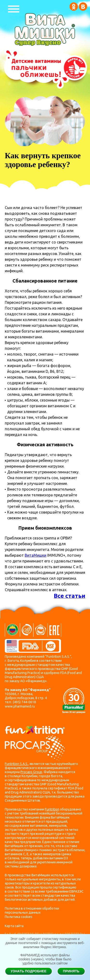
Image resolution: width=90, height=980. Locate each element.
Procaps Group (31, 772)
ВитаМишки (36, 555)
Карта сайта (14, 926)
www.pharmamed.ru (20, 706)
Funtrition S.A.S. (16, 764)
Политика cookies (19, 917)
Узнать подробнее (28, 971)
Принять (71, 971)
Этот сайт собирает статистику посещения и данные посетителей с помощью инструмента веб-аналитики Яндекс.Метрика (45, 943)
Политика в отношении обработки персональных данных (32, 910)
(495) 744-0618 (24, 702)
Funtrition (52, 809)
